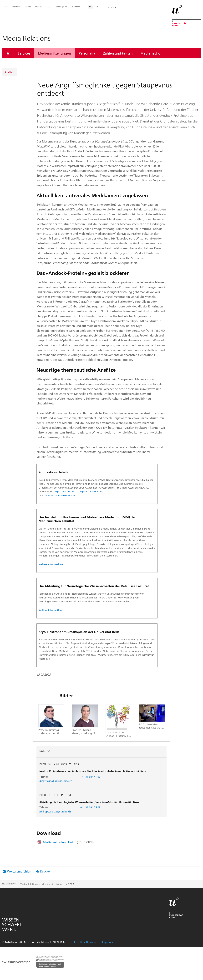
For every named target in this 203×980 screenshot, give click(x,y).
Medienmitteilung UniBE (68, 842)
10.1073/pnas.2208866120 (59, 495)
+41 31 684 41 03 (90, 777)
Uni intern (75, 7)
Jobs (5, 7)
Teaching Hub (61, 7)
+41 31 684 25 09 (90, 807)
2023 (11, 72)
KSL (49, 7)
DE (91, 7)
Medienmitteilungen (54, 53)
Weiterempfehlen (19, 871)
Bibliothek (16, 7)
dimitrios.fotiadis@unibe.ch (56, 781)
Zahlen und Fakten (118, 53)
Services (24, 53)
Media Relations (29, 884)
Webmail (39, 7)
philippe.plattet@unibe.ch (55, 811)
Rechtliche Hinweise (85, 942)
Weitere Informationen (51, 564)
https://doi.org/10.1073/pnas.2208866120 (78, 491)
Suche (114, 7)
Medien (28, 7)
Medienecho (150, 53)
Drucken (46, 871)
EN (97, 7)
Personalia (87, 53)
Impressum (108, 942)
